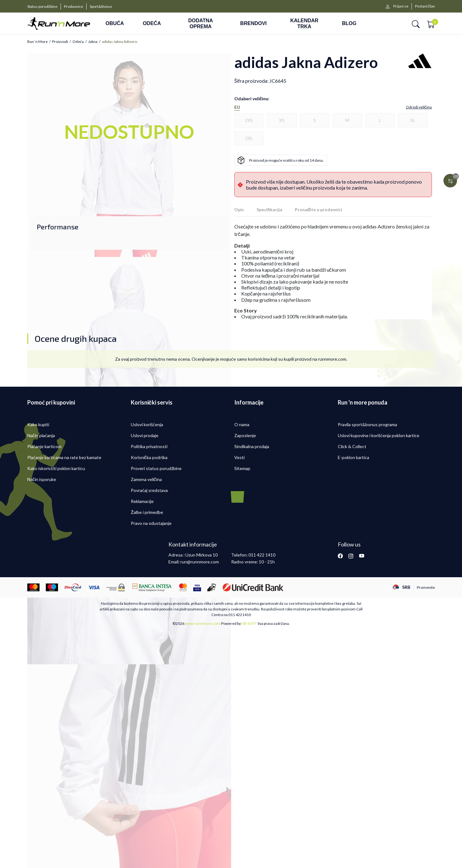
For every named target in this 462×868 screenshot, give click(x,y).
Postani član (425, 6)
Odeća (78, 42)
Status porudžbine (42, 6)
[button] (416, 24)
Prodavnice (74, 6)
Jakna (93, 42)
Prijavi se (401, 6)
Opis (239, 209)
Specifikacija (269, 209)
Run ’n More (37, 42)
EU (237, 107)
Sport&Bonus (101, 6)
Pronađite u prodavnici (319, 209)
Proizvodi (60, 42)
